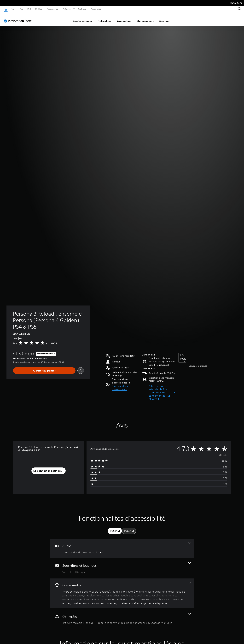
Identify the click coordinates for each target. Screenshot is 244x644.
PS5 (21, 9)
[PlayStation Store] (19, 18)
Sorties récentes (83, 18)
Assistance (96, 9)
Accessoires (52, 9)
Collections (105, 18)
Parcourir (165, 18)
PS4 (29, 9)
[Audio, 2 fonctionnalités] (122, 545)
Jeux (13, 9)
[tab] (115, 528)
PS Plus (39, 9)
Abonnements (145, 18)
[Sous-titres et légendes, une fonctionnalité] (122, 565)
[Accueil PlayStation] (6, 9)
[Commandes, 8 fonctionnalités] (122, 590)
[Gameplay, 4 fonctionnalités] (122, 616)
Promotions (124, 18)
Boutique (82, 9)
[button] (125, 385)
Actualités (68, 9)
